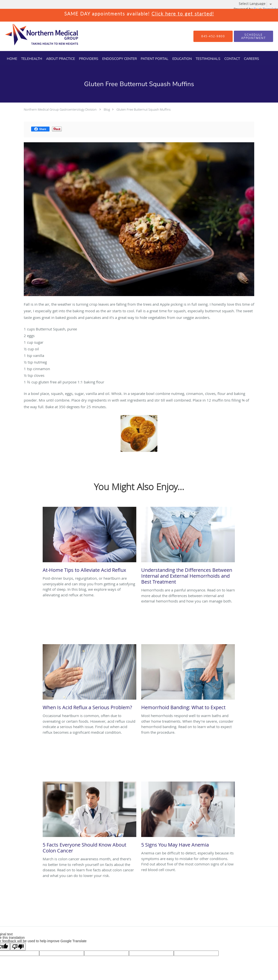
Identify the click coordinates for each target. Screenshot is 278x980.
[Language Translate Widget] (257, 4)
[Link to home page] (33, 36)
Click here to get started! (183, 14)
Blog (107, 109)
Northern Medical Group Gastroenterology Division (60, 109)
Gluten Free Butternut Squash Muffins (144, 109)
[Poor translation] (18, 947)
